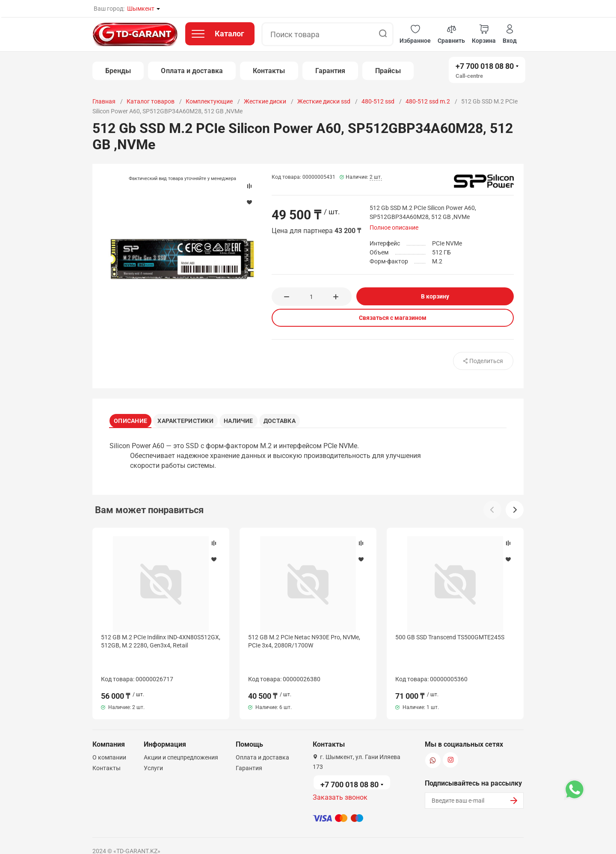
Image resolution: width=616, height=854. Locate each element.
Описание (133, 419)
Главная (104, 101)
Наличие (247, 419)
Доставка (293, 419)
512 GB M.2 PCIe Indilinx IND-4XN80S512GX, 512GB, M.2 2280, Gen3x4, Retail (161, 644)
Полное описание (394, 228)
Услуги (153, 745)
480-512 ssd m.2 (428, 101)
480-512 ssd (378, 101)
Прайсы (388, 71)
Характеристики (191, 419)
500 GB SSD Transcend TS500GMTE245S (450, 640)
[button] (415, 34)
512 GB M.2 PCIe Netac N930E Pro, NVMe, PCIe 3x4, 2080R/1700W (304, 644)
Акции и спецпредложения (181, 735)
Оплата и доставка (192, 71)
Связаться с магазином (393, 318)
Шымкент (141, 9)
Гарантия (330, 71)
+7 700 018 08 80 (485, 66)
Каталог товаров (151, 101)
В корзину (435, 296)
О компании (109, 735)
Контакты (269, 71)
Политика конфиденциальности (247, 838)
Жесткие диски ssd (324, 101)
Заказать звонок (340, 775)
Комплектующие (209, 101)
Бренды (118, 71)
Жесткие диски (265, 101)
